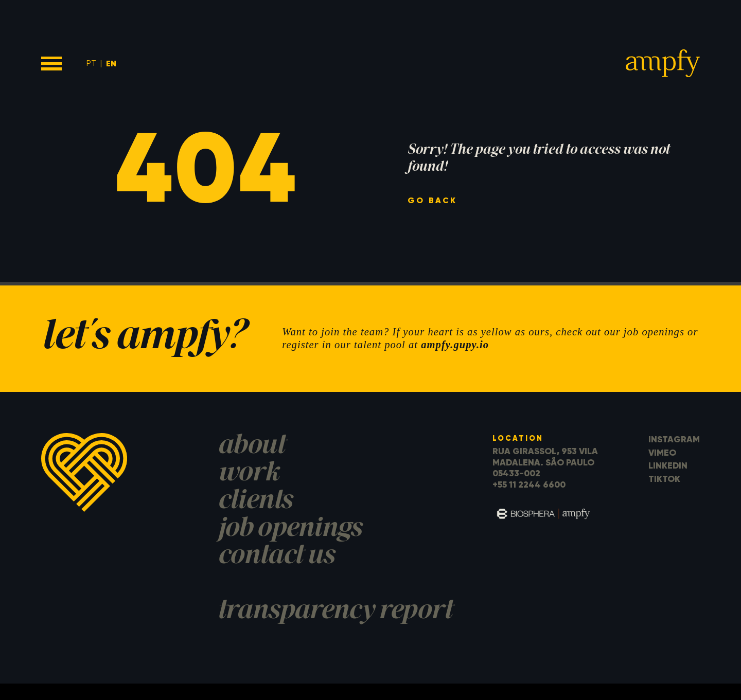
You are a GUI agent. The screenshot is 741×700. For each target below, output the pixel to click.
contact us (276, 557)
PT (91, 63)
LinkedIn (668, 465)
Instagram (674, 439)
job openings (290, 530)
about (251, 447)
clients (255, 502)
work (248, 474)
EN (111, 63)
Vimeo (662, 453)
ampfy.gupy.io (455, 345)
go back (432, 200)
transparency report (335, 612)
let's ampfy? (143, 338)
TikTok (664, 479)
